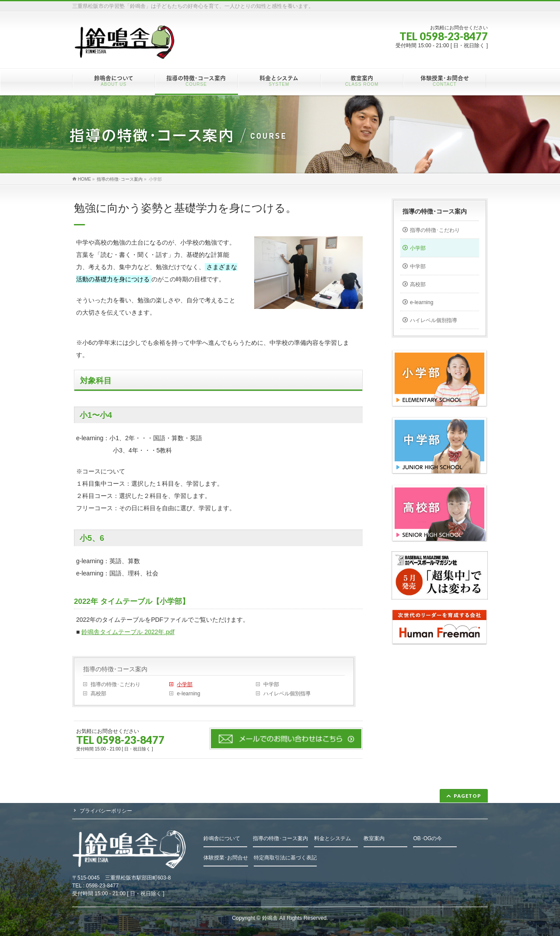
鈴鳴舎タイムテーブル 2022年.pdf (128, 632)
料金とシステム (332, 838)
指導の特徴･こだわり (115, 684)
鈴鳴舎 (270, 918)
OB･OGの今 (427, 838)
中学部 (271, 684)
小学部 (185, 684)
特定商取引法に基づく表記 (285, 858)
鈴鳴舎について (222, 838)
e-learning (188, 694)
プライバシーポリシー (106, 811)
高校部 (98, 694)
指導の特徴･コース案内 (115, 669)
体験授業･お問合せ (226, 858)
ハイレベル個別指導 (287, 694)
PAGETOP (467, 796)
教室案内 (374, 838)
